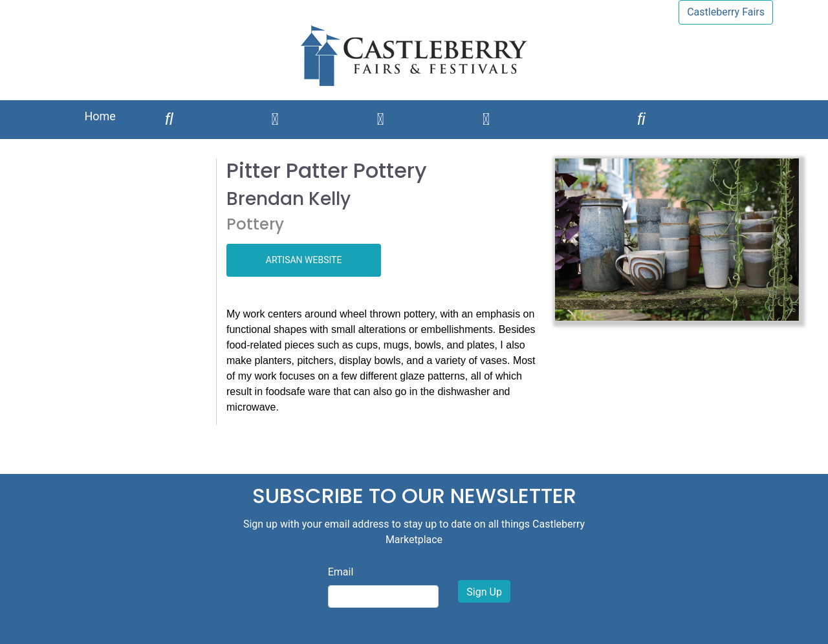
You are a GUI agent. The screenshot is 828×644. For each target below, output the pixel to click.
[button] (573, 240)
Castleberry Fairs (726, 12)
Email (341, 572)
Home (100, 116)
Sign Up (484, 592)
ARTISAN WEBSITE (304, 260)
